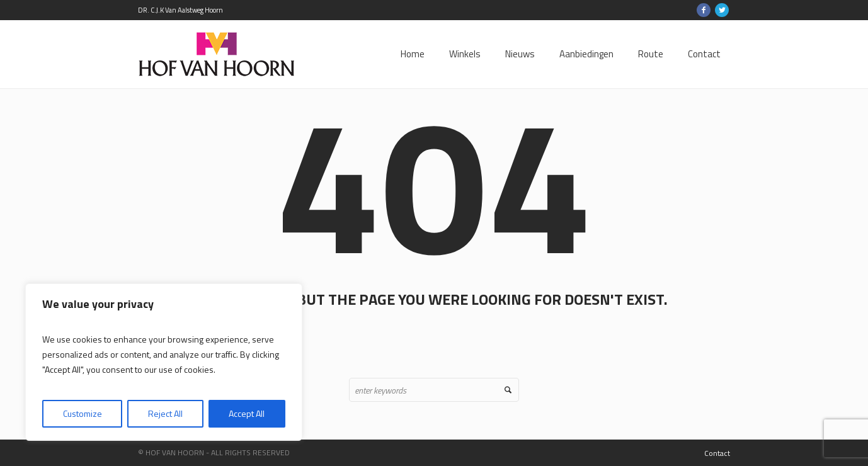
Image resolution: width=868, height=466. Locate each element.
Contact (717, 453)
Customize (83, 413)
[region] (164, 362)
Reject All (165, 413)
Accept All (247, 413)
